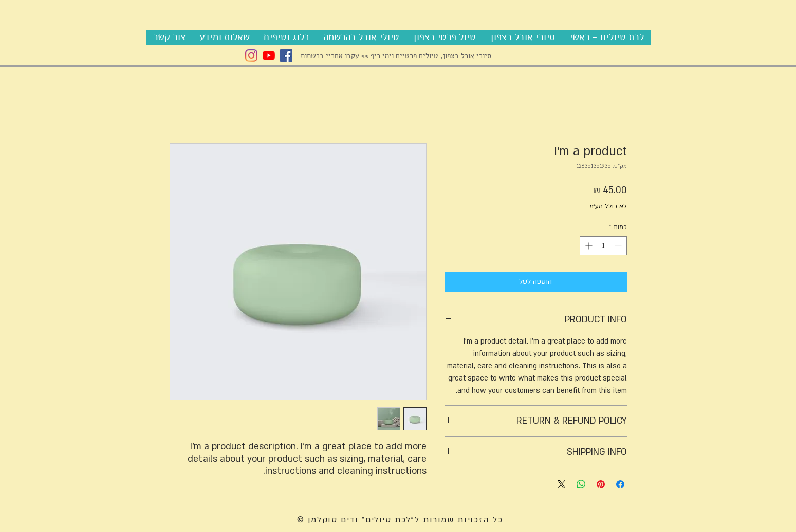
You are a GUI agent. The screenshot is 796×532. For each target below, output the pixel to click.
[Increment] (588, 246)
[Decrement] (619, 246)
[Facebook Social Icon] (286, 55)
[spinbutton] (603, 246)
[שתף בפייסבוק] (620, 484)
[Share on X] (562, 484)
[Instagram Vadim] (251, 55)
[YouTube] (269, 55)
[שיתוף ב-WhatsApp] (581, 484)
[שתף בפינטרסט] (601, 484)
